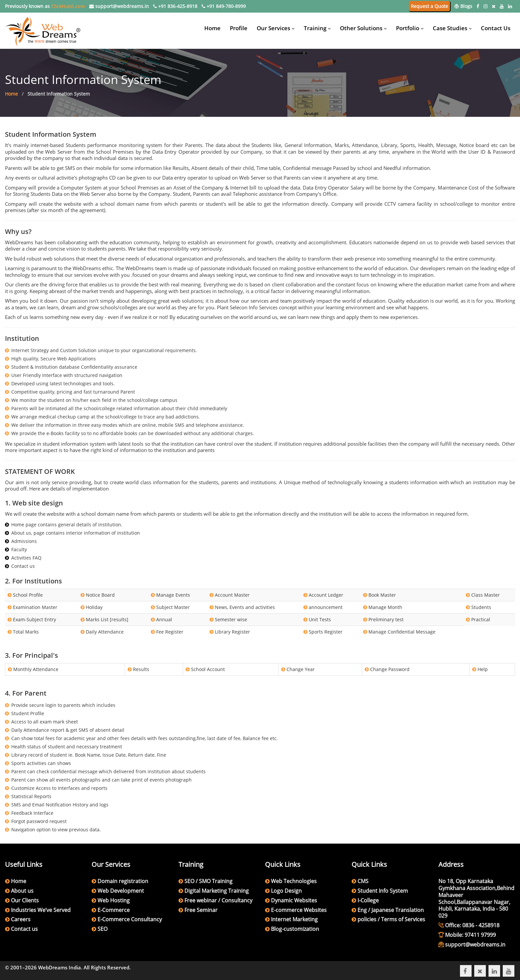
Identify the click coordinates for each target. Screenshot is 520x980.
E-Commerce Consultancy (130, 919)
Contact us (24, 929)
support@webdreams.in (119, 6)
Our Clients (25, 900)
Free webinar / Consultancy (218, 900)
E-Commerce (114, 910)
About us (22, 891)
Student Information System (59, 94)
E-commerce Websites (298, 910)
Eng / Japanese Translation (390, 910)
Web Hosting (114, 900)
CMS (362, 881)
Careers (21, 919)
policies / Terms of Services (391, 919)
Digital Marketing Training (217, 891)
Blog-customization (294, 929)
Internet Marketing (294, 919)
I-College (367, 900)
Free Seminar (201, 910)
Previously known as (45, 6)
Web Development (121, 891)
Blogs (463, 6)
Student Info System (382, 891)
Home (11, 94)
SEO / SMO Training (208, 881)
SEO (102, 929)
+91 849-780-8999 (224, 6)
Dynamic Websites (293, 900)
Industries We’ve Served (41, 910)
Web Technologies (293, 881)
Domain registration (123, 881)
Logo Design (286, 891)
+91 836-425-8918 (175, 6)
